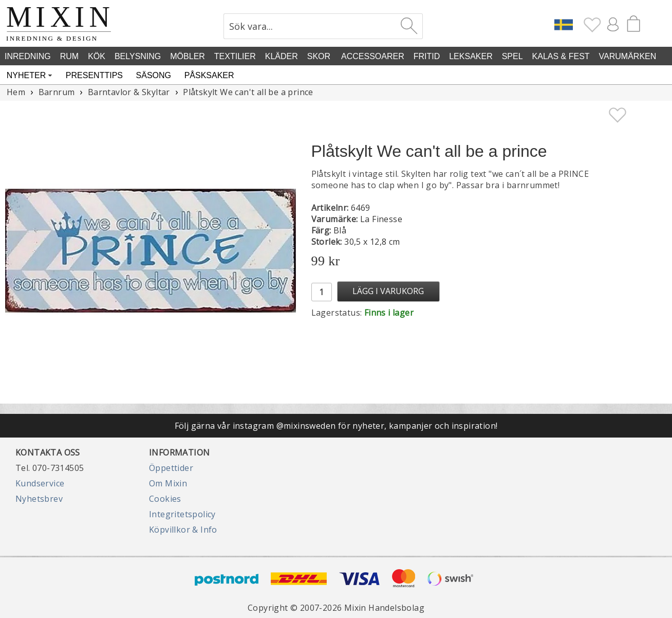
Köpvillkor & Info (183, 530)
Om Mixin (168, 483)
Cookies (165, 499)
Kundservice (40, 483)
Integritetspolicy (182, 514)
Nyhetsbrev (39, 499)
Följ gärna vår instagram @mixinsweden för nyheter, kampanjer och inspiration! (336, 426)
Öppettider (171, 468)
